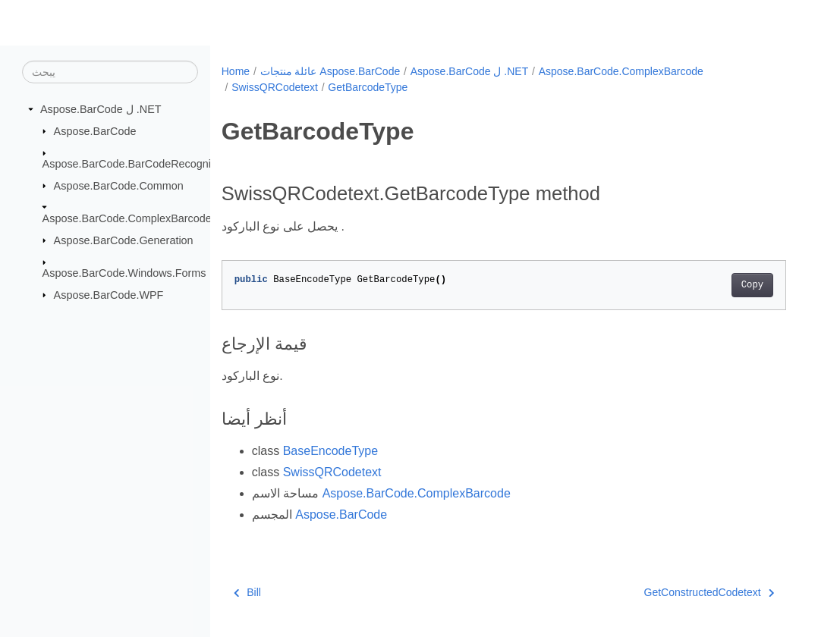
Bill (247, 592)
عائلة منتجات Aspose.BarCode (330, 71)
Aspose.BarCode (95, 130)
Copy (752, 285)
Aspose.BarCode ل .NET (101, 109)
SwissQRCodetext (275, 87)
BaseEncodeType (330, 451)
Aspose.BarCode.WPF (109, 294)
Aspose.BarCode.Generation (124, 240)
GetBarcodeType (368, 87)
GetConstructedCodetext (709, 592)
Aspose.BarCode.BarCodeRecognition (136, 164)
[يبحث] (110, 72)
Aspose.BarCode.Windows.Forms (124, 273)
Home (236, 71)
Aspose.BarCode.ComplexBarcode (127, 218)
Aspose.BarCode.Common (119, 185)
